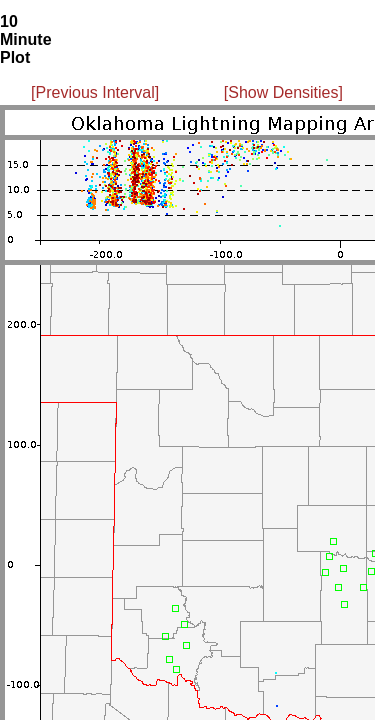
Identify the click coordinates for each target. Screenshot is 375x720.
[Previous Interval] (95, 92)
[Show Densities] (283, 92)
